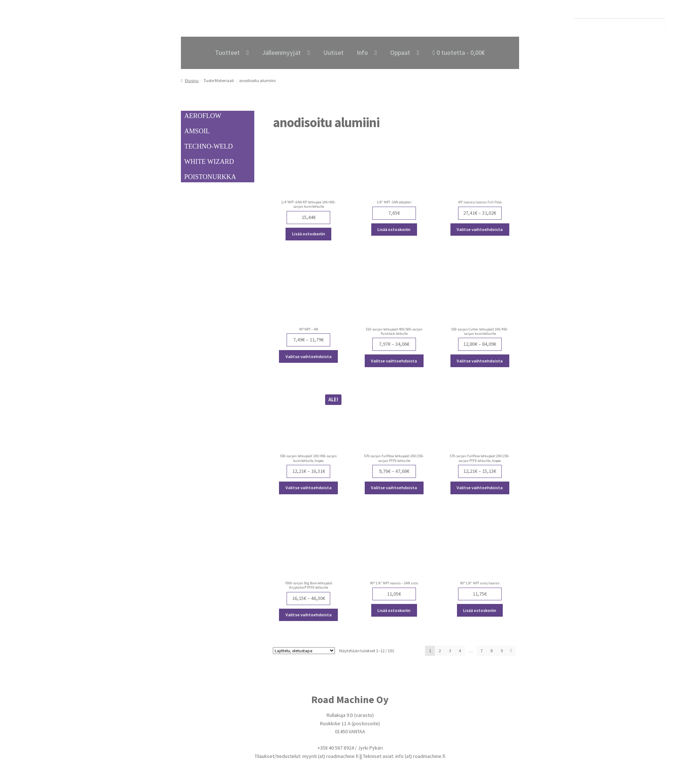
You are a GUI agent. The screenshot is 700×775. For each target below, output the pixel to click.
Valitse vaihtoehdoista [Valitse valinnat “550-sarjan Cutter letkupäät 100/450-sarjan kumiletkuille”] (480, 361)
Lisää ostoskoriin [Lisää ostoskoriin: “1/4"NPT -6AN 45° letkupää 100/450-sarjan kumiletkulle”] (309, 234)
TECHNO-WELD (209, 146)
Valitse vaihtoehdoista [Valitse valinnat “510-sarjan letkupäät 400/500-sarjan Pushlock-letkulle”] (394, 361)
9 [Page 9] (502, 651)
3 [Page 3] (450, 651)
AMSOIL (197, 131)
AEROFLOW (203, 116)
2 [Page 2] (440, 651)
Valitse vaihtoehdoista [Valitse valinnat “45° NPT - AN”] (309, 356)
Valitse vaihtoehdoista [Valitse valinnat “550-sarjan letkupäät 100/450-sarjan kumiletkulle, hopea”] (309, 488)
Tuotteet (227, 52)
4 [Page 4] (460, 651)
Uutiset (333, 52)
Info (362, 52)
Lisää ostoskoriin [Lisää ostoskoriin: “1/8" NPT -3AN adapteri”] (394, 229)
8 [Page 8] (491, 651)
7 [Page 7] (482, 651)
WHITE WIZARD (209, 162)
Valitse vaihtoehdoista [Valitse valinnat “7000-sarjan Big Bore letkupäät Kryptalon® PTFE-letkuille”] (309, 615)
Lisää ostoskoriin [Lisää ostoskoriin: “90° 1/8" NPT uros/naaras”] (480, 610)
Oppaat (400, 52)
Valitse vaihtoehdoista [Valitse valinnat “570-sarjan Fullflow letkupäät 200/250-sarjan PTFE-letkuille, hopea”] (480, 488)
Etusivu (192, 80)
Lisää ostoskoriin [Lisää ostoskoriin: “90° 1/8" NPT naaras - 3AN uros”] (394, 610)
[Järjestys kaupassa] (304, 651)
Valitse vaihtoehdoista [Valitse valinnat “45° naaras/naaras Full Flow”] (480, 229)
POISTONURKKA (210, 177)
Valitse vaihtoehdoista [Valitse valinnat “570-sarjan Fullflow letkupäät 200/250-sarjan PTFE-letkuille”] (394, 488)
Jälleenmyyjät (281, 52)
